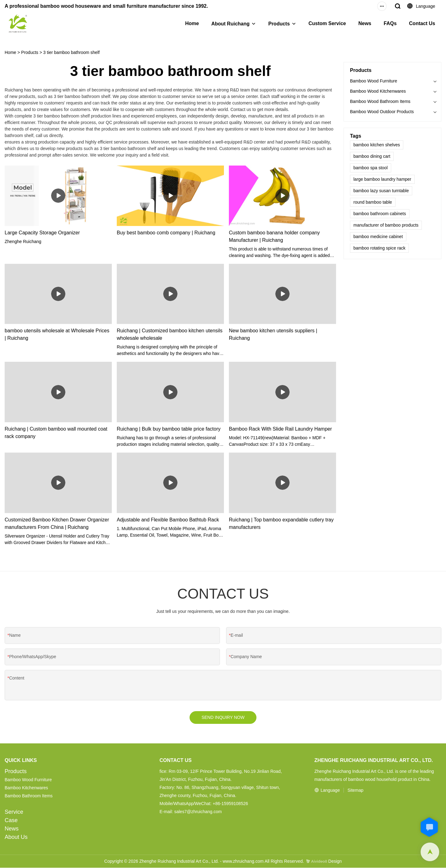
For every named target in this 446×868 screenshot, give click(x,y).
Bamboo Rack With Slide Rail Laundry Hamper (280, 429)
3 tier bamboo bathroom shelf (72, 52)
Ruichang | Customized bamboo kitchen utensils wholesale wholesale (170, 334)
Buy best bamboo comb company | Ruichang (166, 233)
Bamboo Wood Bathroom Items (380, 101)
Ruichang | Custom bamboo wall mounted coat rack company (56, 433)
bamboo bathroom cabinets (380, 214)
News (365, 23)
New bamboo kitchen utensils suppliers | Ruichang (273, 334)
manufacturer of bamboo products (386, 225)
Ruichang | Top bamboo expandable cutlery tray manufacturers (281, 523)
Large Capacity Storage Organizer (42, 233)
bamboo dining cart (372, 156)
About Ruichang (230, 24)
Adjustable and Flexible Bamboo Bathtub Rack (168, 520)
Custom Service (327, 23)
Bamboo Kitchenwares (26, 788)
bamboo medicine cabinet (378, 237)
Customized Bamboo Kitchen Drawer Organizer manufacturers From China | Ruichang (57, 523)
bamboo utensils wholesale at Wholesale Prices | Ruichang (57, 334)
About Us (16, 837)
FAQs (390, 23)
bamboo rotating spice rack (379, 248)
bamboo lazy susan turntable (381, 191)
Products (279, 24)
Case (11, 821)
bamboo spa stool (371, 168)
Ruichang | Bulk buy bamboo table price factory (169, 429)
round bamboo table (373, 202)
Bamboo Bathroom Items (29, 796)
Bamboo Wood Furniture (374, 81)
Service (14, 812)
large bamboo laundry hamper (382, 179)
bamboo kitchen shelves (377, 145)
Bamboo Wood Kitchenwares (378, 91)
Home (192, 23)
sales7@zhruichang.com (198, 812)
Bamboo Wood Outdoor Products (382, 112)
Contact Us (422, 23)
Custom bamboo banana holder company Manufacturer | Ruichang (274, 236)
